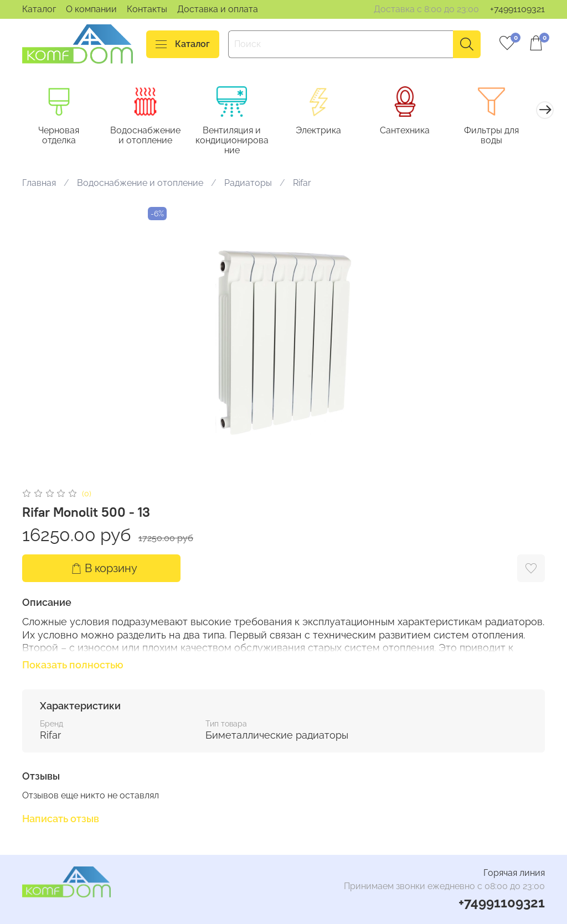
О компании (91, 9)
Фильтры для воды (507, 136)
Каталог (39, 9)
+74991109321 (517, 9)
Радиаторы (248, 185)
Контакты (147, 9)
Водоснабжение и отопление (149, 136)
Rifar (302, 185)
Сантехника (417, 131)
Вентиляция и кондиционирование (239, 141)
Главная (39, 185)
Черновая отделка (60, 136)
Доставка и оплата (218, 9)
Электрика (328, 131)
